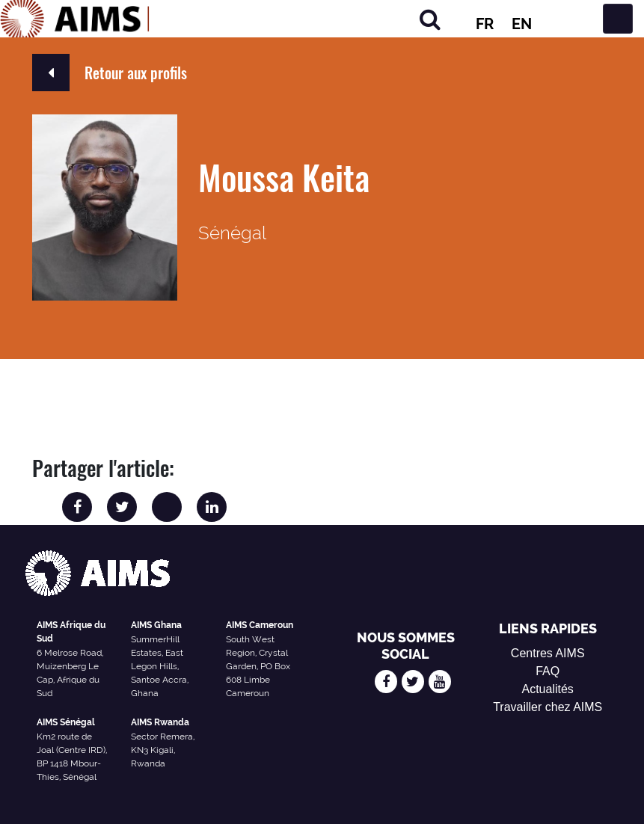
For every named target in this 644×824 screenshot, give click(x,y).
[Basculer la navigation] (618, 19)
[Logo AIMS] (75, 19)
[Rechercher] (430, 19)
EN (522, 24)
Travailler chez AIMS (548, 707)
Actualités (548, 689)
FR (485, 24)
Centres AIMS (548, 653)
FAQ (548, 671)
